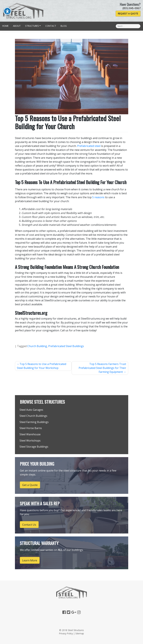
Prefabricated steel (89, 146)
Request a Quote (128, 14)
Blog (64, 26)
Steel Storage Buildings (34, 447)
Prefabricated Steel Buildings (66, 346)
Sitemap (80, 633)
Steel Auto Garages (31, 410)
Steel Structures (76, 630)
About (17, 26)
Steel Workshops (30, 441)
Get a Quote (30, 485)
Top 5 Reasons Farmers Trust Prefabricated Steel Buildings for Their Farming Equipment (102, 368)
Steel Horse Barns (31, 428)
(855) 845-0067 (132, 8)
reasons (99, 197)
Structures (32, 26)
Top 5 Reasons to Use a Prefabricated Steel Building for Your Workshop (42, 366)
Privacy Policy (66, 633)
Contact (51, 26)
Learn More (30, 560)
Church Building (37, 346)
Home (5, 26)
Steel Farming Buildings (34, 422)
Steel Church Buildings (33, 416)
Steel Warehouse (30, 434)
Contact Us (29, 525)
